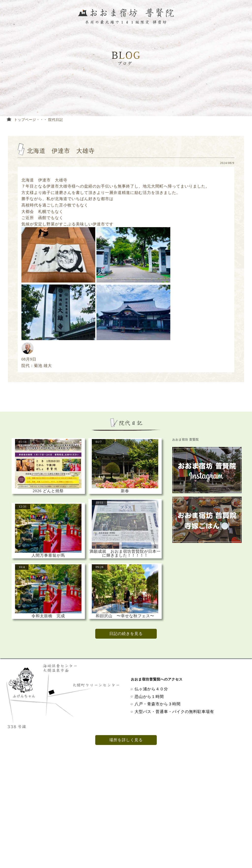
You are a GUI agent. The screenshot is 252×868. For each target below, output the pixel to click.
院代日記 (56, 120)
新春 (125, 491)
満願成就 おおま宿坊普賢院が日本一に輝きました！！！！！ (125, 553)
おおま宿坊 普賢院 (186, 440)
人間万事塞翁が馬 (48, 555)
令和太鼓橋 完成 (48, 616)
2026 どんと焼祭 (48, 491)
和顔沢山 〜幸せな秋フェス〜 (125, 616)
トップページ (25, 120)
